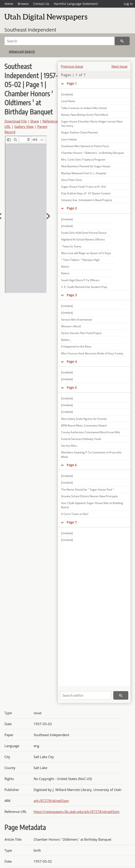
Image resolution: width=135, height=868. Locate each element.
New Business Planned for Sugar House (86, 166)
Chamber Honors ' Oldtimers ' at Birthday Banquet (92, 153)
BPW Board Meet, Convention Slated (84, 425)
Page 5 (72, 387)
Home (9, 4)
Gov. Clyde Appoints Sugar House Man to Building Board (92, 505)
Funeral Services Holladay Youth (81, 439)
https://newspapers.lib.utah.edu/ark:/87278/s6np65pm (77, 812)
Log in (128, 4)
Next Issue (119, 66)
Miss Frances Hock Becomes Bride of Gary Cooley (92, 353)
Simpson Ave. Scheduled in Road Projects (87, 200)
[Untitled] (67, 94)
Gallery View (24, 126)
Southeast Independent (30, 30)
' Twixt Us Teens (71, 246)
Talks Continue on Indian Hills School (84, 108)
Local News (68, 101)
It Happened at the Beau (76, 346)
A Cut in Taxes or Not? (75, 514)
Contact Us (41, 4)
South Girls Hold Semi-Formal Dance (84, 233)
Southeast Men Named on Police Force (85, 146)
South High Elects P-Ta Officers (80, 280)
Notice (65, 267)
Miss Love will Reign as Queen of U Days (86, 253)
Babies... (66, 340)
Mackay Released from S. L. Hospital (84, 173)
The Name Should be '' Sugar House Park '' (88, 490)
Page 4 (72, 361)
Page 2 (72, 208)
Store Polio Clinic (72, 180)
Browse (23, 4)
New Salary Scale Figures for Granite (84, 419)
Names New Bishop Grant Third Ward (85, 115)
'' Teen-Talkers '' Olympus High (80, 260)
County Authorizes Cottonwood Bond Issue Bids (91, 432)
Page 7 (72, 522)
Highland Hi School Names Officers (83, 239)
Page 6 (72, 465)
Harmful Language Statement (76, 4)
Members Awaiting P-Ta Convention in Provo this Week (91, 454)
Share (35, 121)
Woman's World (71, 326)
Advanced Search (22, 51)
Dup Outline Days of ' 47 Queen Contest (86, 193)
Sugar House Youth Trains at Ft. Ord (83, 187)
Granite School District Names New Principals (89, 496)
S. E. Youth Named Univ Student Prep (84, 287)
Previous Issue (72, 66)
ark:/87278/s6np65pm (51, 801)
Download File (16, 121)
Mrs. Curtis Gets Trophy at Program (83, 160)
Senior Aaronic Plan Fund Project (81, 333)
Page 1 (72, 83)
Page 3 (72, 295)
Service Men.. (70, 446)
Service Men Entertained (76, 320)
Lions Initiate (69, 139)
